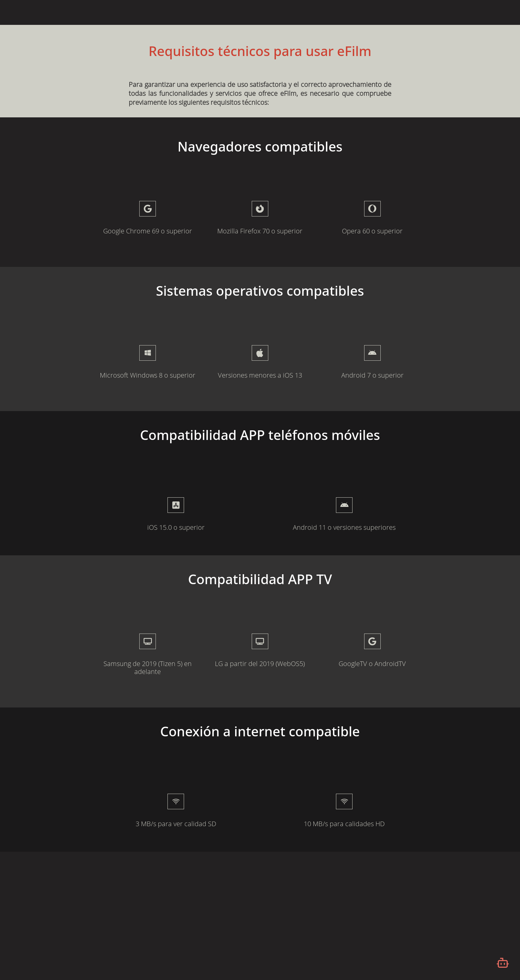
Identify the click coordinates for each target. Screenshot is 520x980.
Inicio (349, 12)
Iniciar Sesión (451, 12)
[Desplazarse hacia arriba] (501, 25)
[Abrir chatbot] (503, 963)
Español (487, 13)
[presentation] (176, 505)
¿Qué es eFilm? (383, 12)
